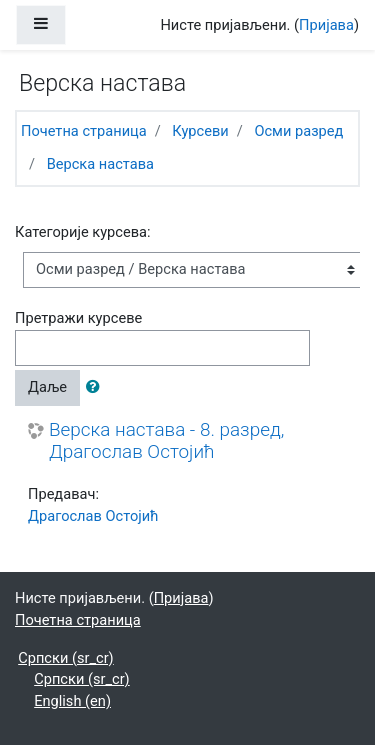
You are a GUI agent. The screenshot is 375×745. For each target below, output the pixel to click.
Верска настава (100, 164)
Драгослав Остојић (93, 516)
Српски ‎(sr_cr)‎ (66, 658)
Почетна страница (84, 131)
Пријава (326, 25)
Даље (47, 387)
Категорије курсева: (83, 232)
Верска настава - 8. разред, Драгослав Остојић (166, 441)
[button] (97, 388)
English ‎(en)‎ (72, 701)
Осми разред (298, 131)
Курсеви (200, 131)
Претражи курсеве (78, 318)
